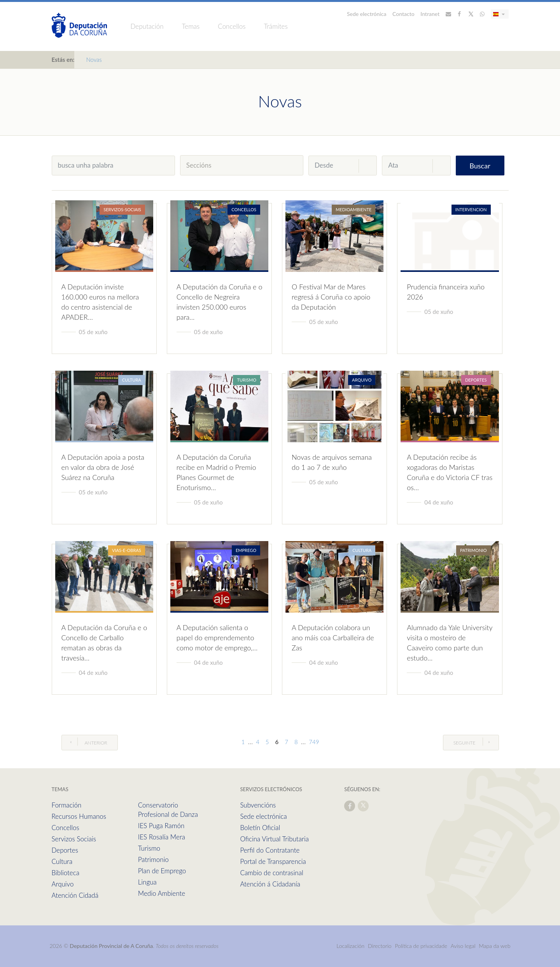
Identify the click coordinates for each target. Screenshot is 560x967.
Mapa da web (494, 946)
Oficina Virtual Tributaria (274, 839)
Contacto (403, 14)
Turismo (149, 848)
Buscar (480, 166)
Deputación (147, 26)
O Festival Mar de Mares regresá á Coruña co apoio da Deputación (331, 297)
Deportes (65, 850)
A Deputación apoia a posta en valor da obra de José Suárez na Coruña (103, 467)
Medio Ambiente (162, 893)
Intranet (430, 14)
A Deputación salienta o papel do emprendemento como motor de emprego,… (217, 638)
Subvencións (258, 805)
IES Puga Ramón (161, 826)
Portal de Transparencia (273, 861)
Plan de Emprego (162, 871)
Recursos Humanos (79, 816)
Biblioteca (66, 873)
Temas (191, 26)
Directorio (380, 946)
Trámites (276, 26)
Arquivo (63, 884)
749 (314, 742)
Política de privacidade (422, 946)
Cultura (62, 861)
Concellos (232, 26)
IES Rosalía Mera (162, 837)
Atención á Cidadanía (270, 884)
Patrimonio (153, 859)
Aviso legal (463, 946)
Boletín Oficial (260, 828)
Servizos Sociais (74, 839)
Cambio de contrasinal (271, 873)
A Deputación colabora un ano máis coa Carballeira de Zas (333, 638)
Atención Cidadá (75, 895)
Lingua (147, 882)
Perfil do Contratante (270, 850)
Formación (67, 805)
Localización (350, 946)
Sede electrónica (367, 14)
